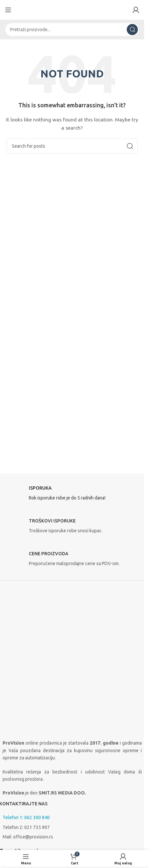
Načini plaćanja (18, 844)
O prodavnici (15, 799)
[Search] (72, 30)
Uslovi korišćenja (19, 833)
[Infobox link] (72, 495)
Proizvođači (14, 811)
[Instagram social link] (22, 770)
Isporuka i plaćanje (24, 820)
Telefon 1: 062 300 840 (26, 711)
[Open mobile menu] (8, 10)
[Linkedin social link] (39, 770)
